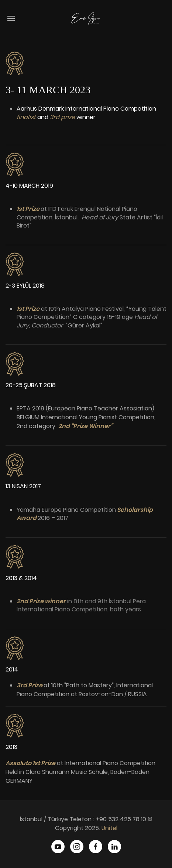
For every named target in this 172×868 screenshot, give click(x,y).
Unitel (109, 828)
